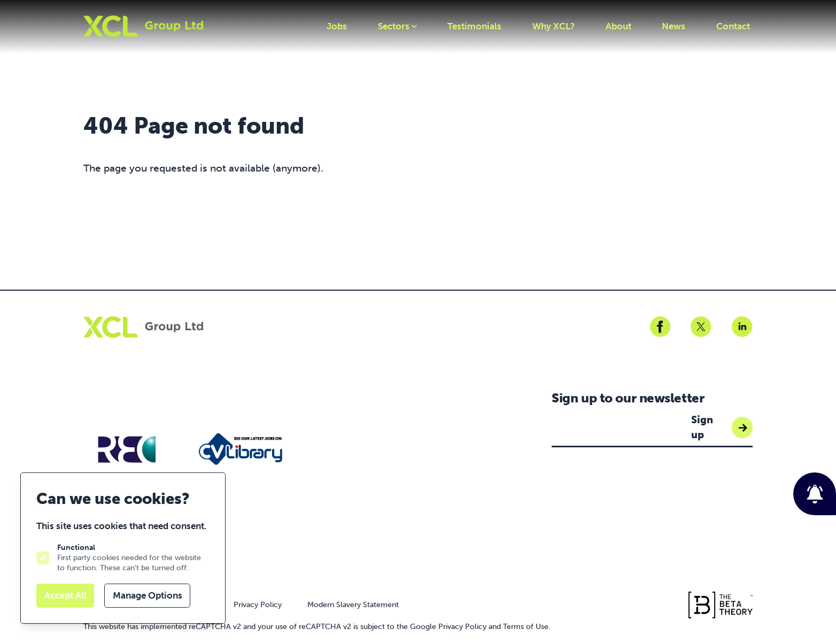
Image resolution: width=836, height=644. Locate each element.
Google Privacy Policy (448, 626)
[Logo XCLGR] (143, 26)
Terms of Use (526, 626)
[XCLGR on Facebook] (660, 327)
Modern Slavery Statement (353, 604)
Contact (733, 26)
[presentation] (633, 488)
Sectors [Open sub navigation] (397, 26)
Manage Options (148, 595)
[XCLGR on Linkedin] (742, 327)
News (674, 26)
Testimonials (474, 26)
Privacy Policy (258, 604)
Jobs (337, 26)
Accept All (65, 595)
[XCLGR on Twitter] (701, 327)
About (618, 26)
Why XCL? (554, 26)
